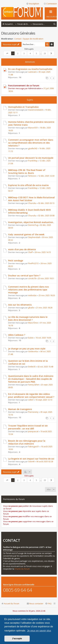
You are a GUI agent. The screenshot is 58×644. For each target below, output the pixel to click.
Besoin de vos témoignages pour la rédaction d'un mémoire (27, 442)
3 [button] (24, 53)
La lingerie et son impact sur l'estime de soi (31, 459)
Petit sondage (16, 261)
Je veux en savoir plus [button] (39, 631)
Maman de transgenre (20, 409)
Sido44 (31, 461)
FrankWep (33, 161)
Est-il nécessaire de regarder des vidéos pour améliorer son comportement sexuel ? (31, 395)
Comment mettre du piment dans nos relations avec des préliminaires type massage (28, 290)
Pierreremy (33, 412)
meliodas (32, 295)
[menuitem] (55, 24)
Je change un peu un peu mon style (27, 349)
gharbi (31, 308)
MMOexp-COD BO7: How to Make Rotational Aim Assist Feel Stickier (31, 199)
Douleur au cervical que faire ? (24, 276)
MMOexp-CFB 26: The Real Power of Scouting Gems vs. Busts (27, 172)
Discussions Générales (18, 33)
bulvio (31, 338)
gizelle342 (33, 148)
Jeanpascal (33, 431)
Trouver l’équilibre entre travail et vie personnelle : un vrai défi (28, 427)
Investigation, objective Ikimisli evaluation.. (31, 222)
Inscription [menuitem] (33, 4)
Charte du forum (22, 569)
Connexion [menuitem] (50, 4)
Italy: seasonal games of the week (26, 234)
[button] (7, 53)
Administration (35, 88)
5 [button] (36, 53)
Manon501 (33, 128)
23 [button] (45, 53)
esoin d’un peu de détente (22, 249)
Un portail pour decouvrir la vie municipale (31, 158)
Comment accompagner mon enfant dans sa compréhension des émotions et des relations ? (31, 143)
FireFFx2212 (33, 263)
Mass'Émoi (33, 323)
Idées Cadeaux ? (17, 335)
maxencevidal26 (36, 110)
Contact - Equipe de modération (29, 39)
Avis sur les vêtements (20, 305)
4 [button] (30, 53)
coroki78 (32, 278)
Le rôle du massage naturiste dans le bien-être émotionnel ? (28, 318)
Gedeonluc (33, 351)
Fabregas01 (34, 447)
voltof (31, 400)
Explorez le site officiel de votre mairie (28, 185)
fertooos (32, 176)
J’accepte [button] (17, 638)
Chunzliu (32, 203)
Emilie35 (32, 367)
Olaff (30, 252)
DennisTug (33, 225)
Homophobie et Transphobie (23, 107)
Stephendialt (34, 237)
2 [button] (18, 53)
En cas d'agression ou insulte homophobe (30, 69)
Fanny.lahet (34, 385)
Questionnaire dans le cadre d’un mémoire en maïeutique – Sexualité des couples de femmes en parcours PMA (31, 379)
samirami (32, 72)
